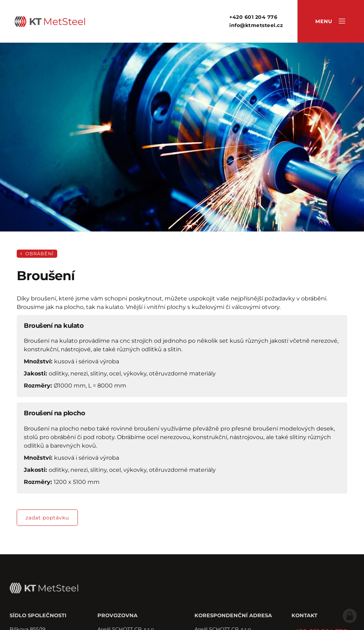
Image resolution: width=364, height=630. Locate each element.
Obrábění (37, 254)
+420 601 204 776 (253, 17)
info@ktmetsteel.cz (256, 25)
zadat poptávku (47, 518)
